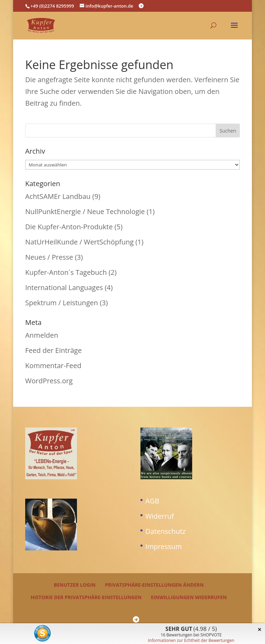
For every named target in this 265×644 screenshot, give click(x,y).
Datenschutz (165, 531)
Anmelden (42, 335)
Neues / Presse (49, 257)
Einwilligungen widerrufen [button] (189, 597)
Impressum (164, 546)
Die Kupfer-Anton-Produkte (69, 227)
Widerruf (159, 516)
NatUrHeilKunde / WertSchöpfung (79, 242)
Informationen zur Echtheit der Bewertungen (191, 640)
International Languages (64, 287)
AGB (152, 501)
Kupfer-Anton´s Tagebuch (66, 272)
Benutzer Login (75, 585)
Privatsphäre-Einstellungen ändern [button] (154, 585)
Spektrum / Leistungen (62, 303)
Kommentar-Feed (53, 366)
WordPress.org (49, 381)
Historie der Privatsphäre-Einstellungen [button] (86, 597)
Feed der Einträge (53, 350)
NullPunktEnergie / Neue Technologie (85, 212)
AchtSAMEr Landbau (58, 196)
